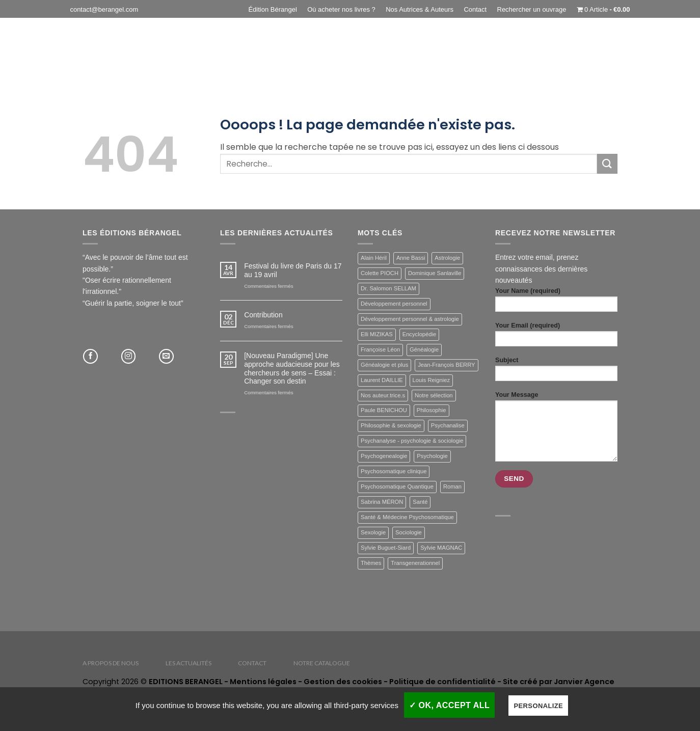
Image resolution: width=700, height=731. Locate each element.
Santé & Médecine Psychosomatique (285, 55)
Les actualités (189, 663)
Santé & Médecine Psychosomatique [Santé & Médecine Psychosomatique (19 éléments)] (407, 517)
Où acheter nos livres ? (341, 9)
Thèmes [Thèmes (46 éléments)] (371, 563)
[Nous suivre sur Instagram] (129, 356)
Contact (475, 9)
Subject (556, 372)
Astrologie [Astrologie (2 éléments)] (447, 258)
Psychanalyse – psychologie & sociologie (539, 55)
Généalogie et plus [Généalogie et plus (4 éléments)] (384, 365)
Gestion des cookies (343, 682)
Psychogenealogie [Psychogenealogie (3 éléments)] (384, 456)
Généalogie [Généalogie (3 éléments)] (424, 349)
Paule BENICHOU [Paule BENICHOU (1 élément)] (384, 410)
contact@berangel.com (104, 9)
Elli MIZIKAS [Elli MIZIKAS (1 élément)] (377, 334)
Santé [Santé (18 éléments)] (420, 502)
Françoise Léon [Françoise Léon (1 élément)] (380, 349)
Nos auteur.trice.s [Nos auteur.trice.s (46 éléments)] (383, 395)
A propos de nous (111, 663)
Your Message (556, 429)
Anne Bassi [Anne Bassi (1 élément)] (411, 258)
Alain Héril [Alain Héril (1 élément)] (374, 258)
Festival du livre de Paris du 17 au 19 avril (293, 270)
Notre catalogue (322, 663)
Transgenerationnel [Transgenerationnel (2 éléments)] (415, 563)
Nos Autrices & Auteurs (420, 9)
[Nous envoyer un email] (166, 356)
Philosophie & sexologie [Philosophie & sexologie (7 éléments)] (391, 425)
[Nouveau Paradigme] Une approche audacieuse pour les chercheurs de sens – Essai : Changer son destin (292, 368)
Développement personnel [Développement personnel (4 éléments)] (394, 304)
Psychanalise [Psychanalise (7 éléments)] (448, 425)
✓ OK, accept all (449, 705)
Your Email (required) (556, 337)
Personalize (538, 706)
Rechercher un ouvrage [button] (532, 9)
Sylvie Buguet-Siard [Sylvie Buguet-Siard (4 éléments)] (386, 548)
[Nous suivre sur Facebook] (90, 356)
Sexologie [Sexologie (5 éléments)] (373, 532)
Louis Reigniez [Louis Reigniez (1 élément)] (431, 380)
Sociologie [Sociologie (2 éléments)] (409, 532)
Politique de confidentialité (442, 682)
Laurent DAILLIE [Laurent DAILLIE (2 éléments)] (382, 380)
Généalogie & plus (175, 55)
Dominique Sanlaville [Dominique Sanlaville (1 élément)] (435, 273)
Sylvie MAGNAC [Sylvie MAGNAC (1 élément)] (441, 548)
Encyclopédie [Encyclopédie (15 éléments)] (420, 334)
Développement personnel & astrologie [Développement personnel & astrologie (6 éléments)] (410, 319)
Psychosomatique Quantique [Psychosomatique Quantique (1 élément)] (397, 486)
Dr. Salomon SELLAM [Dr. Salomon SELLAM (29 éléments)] (388, 288)
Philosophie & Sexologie (406, 55)
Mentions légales (263, 682)
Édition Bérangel (272, 9)
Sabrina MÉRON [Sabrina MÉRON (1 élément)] (382, 502)
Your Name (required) (556, 303)
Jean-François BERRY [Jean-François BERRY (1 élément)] (446, 365)
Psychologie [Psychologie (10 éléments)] (432, 456)
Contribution (263, 315)
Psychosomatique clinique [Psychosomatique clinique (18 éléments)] (394, 471)
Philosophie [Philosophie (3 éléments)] (432, 410)
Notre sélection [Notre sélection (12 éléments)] (434, 395)
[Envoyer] (607, 164)
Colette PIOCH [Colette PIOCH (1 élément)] (380, 273)
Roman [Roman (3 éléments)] (452, 486)
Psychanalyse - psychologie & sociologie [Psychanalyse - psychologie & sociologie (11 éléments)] (412, 441)
